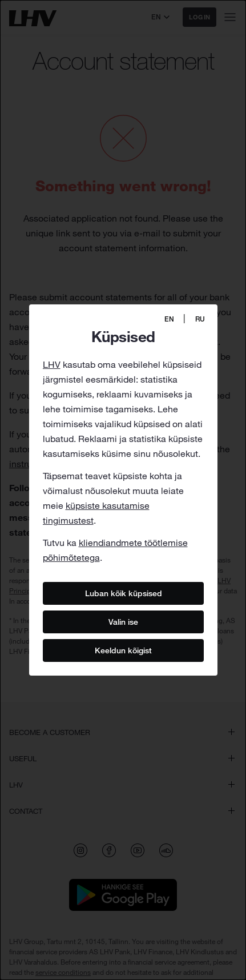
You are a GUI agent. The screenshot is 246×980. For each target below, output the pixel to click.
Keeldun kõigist (123, 650)
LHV (52, 364)
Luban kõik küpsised (123, 593)
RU (200, 319)
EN (169, 319)
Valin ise (123, 621)
